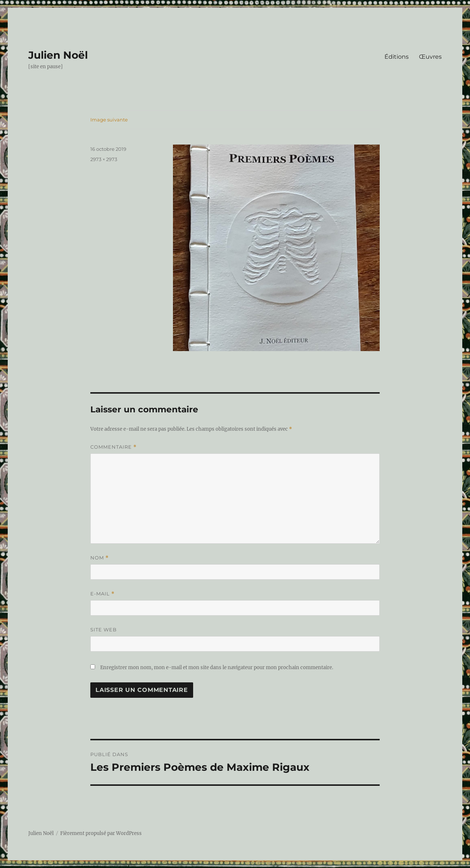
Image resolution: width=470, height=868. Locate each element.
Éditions (397, 57)
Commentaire (113, 447)
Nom (100, 558)
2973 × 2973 (104, 159)
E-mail (102, 594)
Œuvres (430, 57)
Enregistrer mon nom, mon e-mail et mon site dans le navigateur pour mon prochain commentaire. (217, 668)
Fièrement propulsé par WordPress (101, 833)
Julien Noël (58, 55)
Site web (104, 630)
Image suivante (109, 120)
